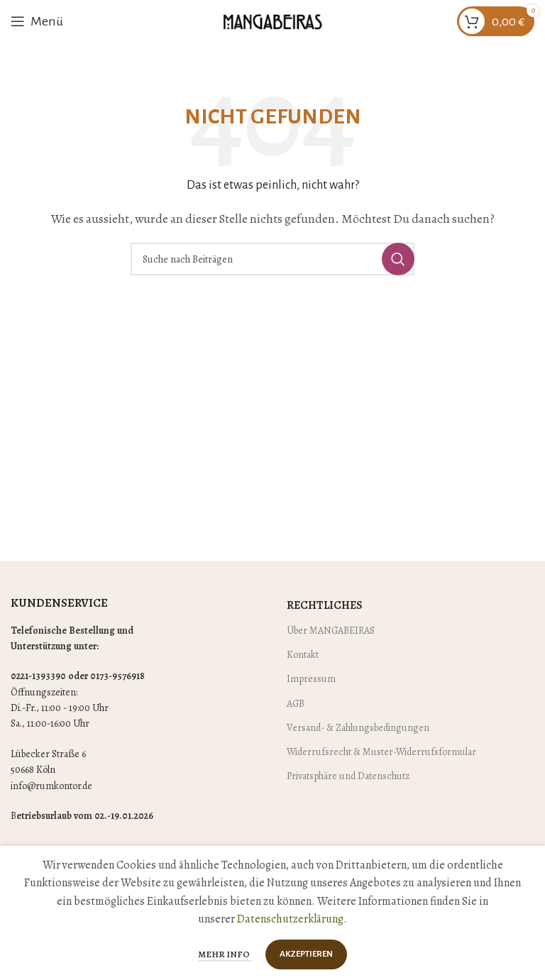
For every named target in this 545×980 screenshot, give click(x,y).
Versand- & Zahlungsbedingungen (358, 728)
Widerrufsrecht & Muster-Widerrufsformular (381, 752)
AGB (296, 704)
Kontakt (303, 655)
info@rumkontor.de (51, 786)
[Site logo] (272, 21)
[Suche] (272, 259)
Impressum (311, 679)
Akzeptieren (306, 954)
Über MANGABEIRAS (331, 631)
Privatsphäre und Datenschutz (348, 776)
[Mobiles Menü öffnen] (37, 21)
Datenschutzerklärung (290, 919)
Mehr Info (225, 954)
